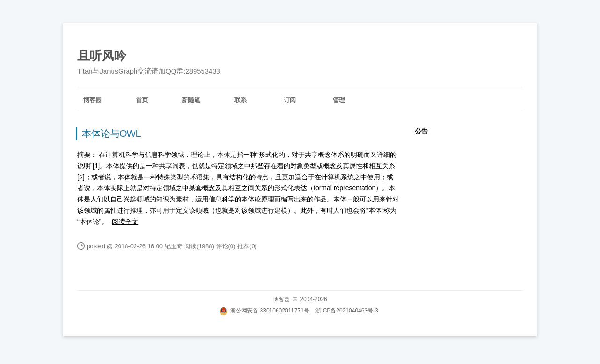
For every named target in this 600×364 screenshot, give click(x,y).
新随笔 (191, 100)
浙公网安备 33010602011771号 (264, 311)
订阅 (290, 100)
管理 (339, 100)
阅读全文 (125, 222)
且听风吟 (102, 56)
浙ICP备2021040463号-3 (347, 311)
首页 (142, 100)
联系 (240, 100)
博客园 (93, 100)
